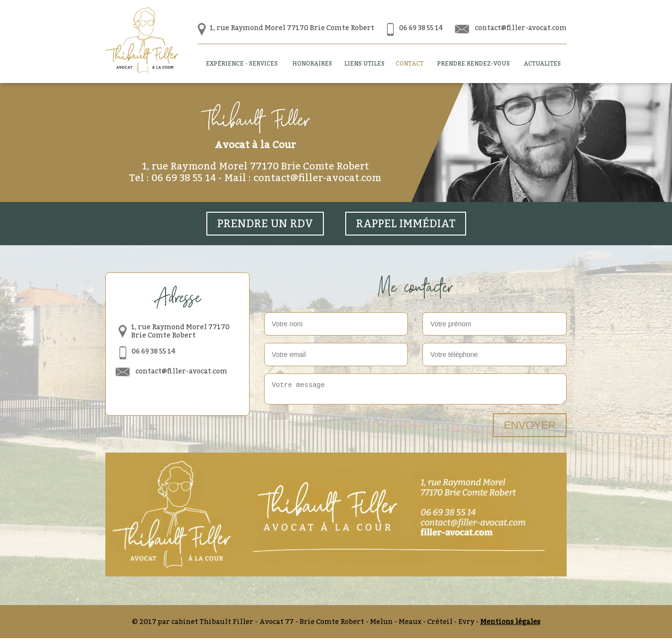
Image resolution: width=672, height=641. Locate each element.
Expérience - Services (242, 63)
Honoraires (312, 63)
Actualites (542, 63)
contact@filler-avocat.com (521, 27)
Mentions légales (510, 624)
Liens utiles (364, 63)
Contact (410, 63)
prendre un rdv (265, 223)
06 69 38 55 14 (421, 27)
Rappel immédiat (406, 223)
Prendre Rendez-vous (473, 63)
